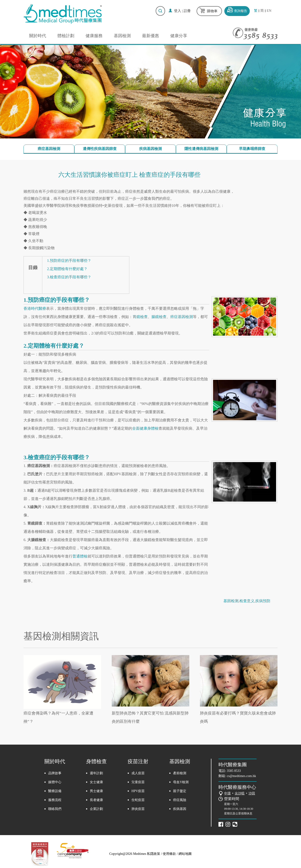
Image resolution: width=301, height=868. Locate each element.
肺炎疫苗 (138, 809)
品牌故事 (55, 773)
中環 (227, 793)
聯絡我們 (55, 809)
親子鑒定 (180, 791)
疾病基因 (180, 809)
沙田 (252, 793)
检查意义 (247, 601)
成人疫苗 (138, 773)
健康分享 (179, 36)
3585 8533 (234, 771)
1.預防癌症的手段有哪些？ (69, 261)
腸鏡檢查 (159, 317)
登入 (178, 11)
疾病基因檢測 (150, 149)
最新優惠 (150, 36)
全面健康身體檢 (145, 428)
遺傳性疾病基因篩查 (100, 149)
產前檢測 (180, 773)
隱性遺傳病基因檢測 (201, 149)
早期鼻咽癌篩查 (252, 149)
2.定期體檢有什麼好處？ (67, 269)
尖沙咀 (240, 793)
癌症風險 (180, 800)
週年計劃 (96, 773)
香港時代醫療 (35, 308)
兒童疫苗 (138, 782)
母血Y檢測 (181, 782)
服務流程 (55, 800)
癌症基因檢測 (49, 149)
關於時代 (38, 36)
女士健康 (96, 782)
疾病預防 (263, 601)
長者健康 (96, 800)
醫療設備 (55, 791)
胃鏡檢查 (140, 317)
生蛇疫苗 (138, 800)
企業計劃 (96, 809)
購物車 (212, 11)
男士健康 (96, 791)
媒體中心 (55, 782)
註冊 (187, 11)
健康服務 (94, 36)
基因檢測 (122, 36)
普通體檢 (80, 556)
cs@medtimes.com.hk (242, 776)
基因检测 (231, 601)
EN (269, 11)
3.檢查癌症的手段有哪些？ (69, 277)
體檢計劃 (66, 36)
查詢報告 (241, 11)
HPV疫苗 (138, 791)
